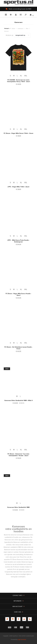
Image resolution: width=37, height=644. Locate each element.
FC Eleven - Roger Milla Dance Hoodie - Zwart (18, 294)
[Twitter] (7, 619)
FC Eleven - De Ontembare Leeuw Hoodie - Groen (18, 348)
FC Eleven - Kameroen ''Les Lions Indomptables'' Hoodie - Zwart (18, 455)
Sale (7, 369)
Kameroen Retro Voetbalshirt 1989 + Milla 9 (19, 400)
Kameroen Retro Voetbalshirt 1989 (18, 507)
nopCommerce (22, 639)
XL (21, 76)
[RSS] (30, 619)
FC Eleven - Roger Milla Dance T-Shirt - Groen (19, 133)
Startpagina (7, 28)
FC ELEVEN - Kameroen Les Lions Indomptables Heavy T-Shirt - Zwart (18, 81)
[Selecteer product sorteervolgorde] (22, 35)
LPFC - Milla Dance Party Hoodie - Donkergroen (19, 241)
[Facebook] (19, 619)
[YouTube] (24, 619)
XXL (26, 76)
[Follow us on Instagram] (13, 619)
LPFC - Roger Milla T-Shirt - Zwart (18, 187)
